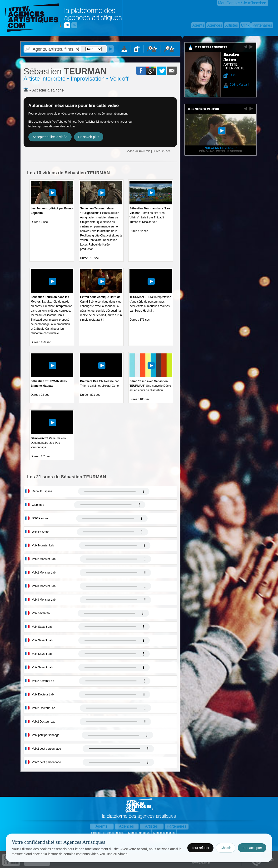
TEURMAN (65, 71)
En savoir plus (89, 137)
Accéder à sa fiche (48, 90)
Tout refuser (200, 848)
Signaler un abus (139, 833)
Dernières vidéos (204, 109)
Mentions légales (164, 833)
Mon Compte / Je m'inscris (240, 3)
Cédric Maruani (239, 85)
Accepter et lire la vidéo (50, 137)
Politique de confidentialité (108, 833)
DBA (233, 75)
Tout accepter (252, 848)
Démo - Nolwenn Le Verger (221, 151)
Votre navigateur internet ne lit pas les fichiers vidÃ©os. (114, 491)
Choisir (226, 848)
